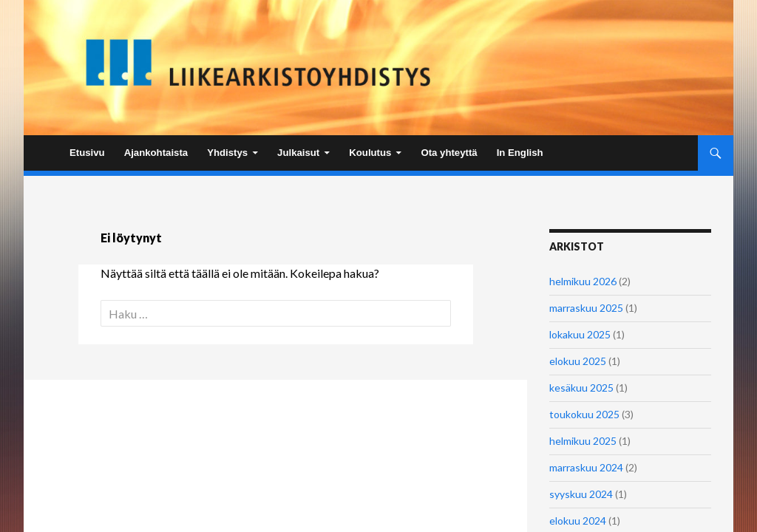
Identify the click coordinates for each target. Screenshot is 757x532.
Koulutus (370, 153)
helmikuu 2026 (583, 281)
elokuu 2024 (578, 521)
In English (520, 153)
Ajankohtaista (156, 153)
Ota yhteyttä (449, 153)
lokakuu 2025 (580, 334)
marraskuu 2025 (586, 308)
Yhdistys (227, 153)
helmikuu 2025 (583, 441)
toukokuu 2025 (584, 414)
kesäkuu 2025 (581, 388)
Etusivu (87, 153)
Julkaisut (298, 153)
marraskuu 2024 (586, 467)
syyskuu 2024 (581, 494)
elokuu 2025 (578, 361)
